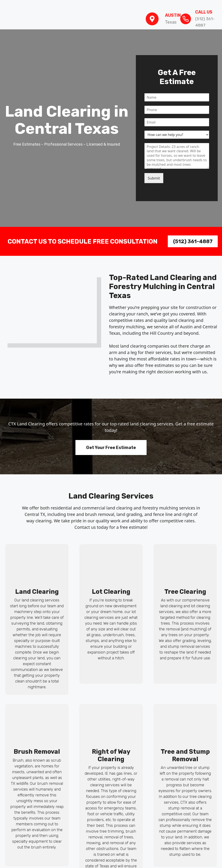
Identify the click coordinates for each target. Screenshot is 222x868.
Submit (154, 178)
